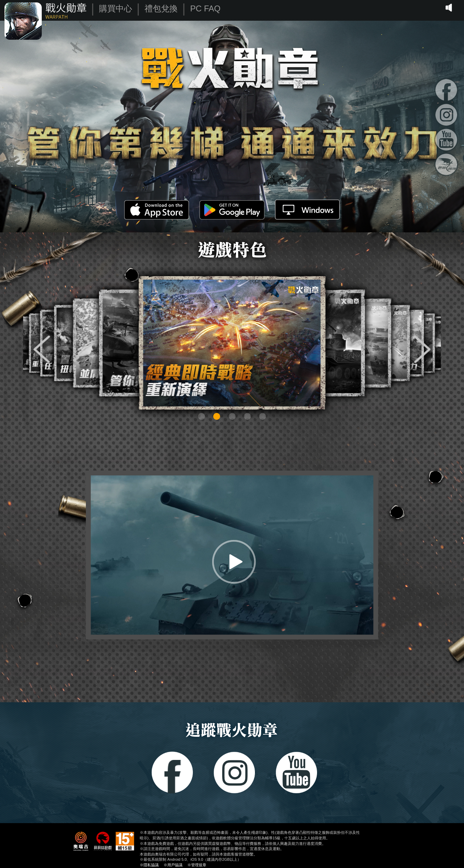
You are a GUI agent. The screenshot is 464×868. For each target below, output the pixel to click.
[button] (42, 349)
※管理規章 (197, 865)
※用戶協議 (173, 865)
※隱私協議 (149, 865)
